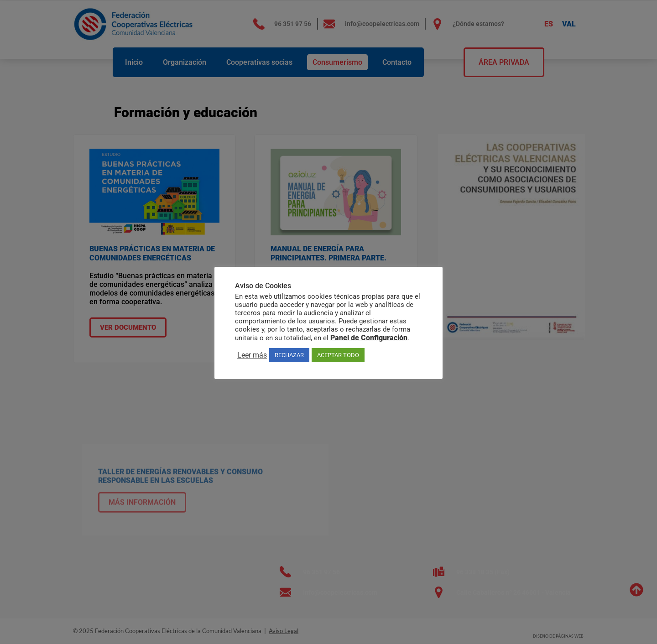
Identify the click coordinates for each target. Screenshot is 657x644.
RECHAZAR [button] (289, 355)
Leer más (252, 355)
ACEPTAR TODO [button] (338, 355)
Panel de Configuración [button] (369, 338)
